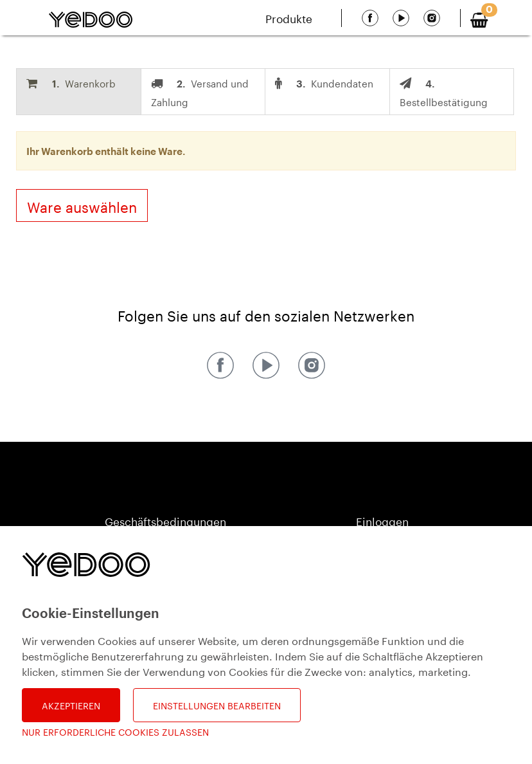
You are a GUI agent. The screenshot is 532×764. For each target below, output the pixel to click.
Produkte (289, 17)
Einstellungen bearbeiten (217, 705)
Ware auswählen (82, 205)
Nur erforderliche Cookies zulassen (115, 732)
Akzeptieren (71, 705)
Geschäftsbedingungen (165, 520)
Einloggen (382, 520)
